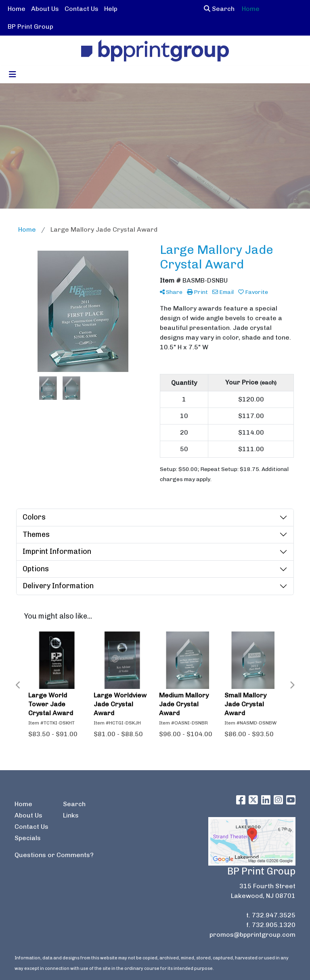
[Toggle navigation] (13, 74)
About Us (45, 9)
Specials (28, 838)
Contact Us (82, 9)
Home (17, 9)
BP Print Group (30, 26)
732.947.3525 (274, 915)
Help (111, 9)
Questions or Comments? (54, 855)
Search (219, 9)
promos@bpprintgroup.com (252, 935)
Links (71, 815)
